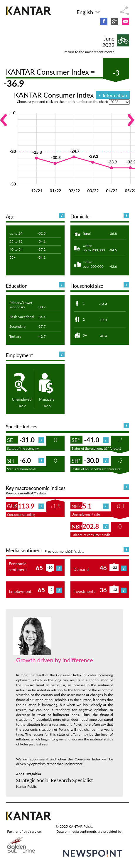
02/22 (74, 191)
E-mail (125, 21)
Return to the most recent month (89, 52)
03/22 (93, 191)
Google (115, 21)
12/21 (37, 191)
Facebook (104, 21)
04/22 (112, 191)
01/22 (55, 191)
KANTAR (29, 11)
